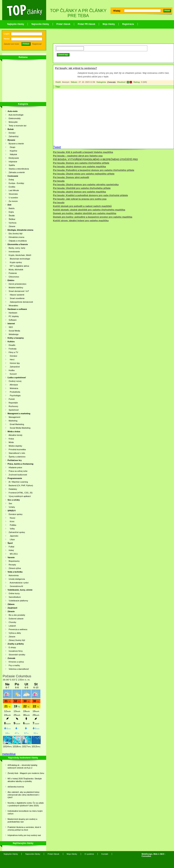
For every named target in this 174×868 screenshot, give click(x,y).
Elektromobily (14, 118)
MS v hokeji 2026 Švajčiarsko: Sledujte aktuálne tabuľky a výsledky (25, 780)
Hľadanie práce (15, 467)
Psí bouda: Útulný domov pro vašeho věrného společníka (86, 185)
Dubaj (11, 180)
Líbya (11, 539)
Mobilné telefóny (15, 288)
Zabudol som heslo (11, 44)
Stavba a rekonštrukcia (18, 169)
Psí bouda (59, 181)
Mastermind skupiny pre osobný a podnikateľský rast (22, 820)
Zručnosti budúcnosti (17, 475)
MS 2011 (13, 554)
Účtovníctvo (13, 277)
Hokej (11, 550)
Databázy (12, 489)
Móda (11, 442)
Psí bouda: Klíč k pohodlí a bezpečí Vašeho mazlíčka (83, 152)
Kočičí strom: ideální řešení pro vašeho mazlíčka (81, 221)
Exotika (11, 187)
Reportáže (13, 403)
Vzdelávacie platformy (18, 601)
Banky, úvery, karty (16, 248)
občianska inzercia (16, 787)
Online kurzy (14, 593)
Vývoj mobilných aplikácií (19, 496)
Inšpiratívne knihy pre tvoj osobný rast (24, 835)
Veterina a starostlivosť (18, 669)
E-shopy (12, 647)
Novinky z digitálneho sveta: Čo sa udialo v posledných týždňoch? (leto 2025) (26, 804)
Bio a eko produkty (16, 615)
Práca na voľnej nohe (17, 471)
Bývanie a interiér (16, 144)
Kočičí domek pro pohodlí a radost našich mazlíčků (82, 206)
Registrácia (128, 24)
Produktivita (14, 392)
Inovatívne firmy (15, 651)
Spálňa (11, 165)
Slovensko (13, 194)
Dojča (11, 212)
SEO (10, 327)
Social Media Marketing (19, 428)
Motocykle (13, 122)
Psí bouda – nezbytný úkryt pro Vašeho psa (78, 156)
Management (14, 417)
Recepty (12, 565)
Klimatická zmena (16, 237)
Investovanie (14, 252)
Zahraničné (14, 367)
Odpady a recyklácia (17, 241)
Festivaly (12, 349)
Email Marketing (16, 424)
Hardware (12, 313)
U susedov (13, 198)
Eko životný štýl (15, 234)
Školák (11, 216)
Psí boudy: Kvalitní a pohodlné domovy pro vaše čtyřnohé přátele (90, 195)
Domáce (12, 356)
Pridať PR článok (86, 24)
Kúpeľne (12, 151)
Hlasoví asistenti (16, 295)
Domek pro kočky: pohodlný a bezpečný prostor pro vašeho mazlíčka (93, 217)
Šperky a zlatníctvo (16, 457)
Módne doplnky (15, 446)
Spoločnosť (13, 410)
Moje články (109, 24)
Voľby (11, 529)
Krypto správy (15, 262)
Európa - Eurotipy (16, 183)
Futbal (11, 547)
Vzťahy (11, 507)
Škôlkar (11, 219)
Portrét (11, 399)
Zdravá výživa (14, 568)
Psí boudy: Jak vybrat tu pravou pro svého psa (80, 199)
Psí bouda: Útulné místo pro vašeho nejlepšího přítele (84, 174)
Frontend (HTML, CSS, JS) (20, 493)
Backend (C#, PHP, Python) (20, 485)
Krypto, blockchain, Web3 (19, 255)
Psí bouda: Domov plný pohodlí (71, 177)
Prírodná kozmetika (17, 449)
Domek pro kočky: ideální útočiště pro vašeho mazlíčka (85, 213)
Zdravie (11, 226)
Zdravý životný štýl (16, 640)
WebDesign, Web (150, 854)
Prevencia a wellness (17, 629)
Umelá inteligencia (16, 579)
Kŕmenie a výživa (16, 662)
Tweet (57, 147)
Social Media (14, 331)
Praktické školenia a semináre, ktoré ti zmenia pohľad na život (24, 829)
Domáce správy (15, 514)
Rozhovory (13, 406)
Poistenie (12, 273)
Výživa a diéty (14, 633)
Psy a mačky (14, 665)
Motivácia (13, 388)
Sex (10, 503)
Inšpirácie (12, 162)
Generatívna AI (15, 586)
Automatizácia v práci (18, 583)
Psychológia (14, 395)
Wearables (13, 306)
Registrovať (37, 44)
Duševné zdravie (16, 619)
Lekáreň (12, 626)
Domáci (11, 133)
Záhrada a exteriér (16, 172)
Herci (11, 360)
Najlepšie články (16, 24)
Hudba (11, 370)
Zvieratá (111, 82)
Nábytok (12, 154)
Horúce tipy (14, 363)
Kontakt (105, 854)
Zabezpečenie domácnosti (20, 302)
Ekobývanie (13, 158)
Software (12, 320)
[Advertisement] (22, 81)
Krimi (11, 521)
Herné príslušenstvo (17, 284)
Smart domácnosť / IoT (18, 291)
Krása (11, 439)
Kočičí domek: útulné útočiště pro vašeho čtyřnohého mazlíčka (89, 210)
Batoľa (11, 208)
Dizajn (11, 147)
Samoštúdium (14, 597)
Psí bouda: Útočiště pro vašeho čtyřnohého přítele (82, 188)
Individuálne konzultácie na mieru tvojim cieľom (25, 812)
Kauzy (11, 518)
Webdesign (13, 334)
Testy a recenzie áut (17, 126)
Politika (12, 525)
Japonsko (13, 536)
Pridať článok (63, 24)
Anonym (66, 82)
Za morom (13, 201)
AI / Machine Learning (18, 482)
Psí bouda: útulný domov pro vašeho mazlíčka (79, 167)
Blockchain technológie (19, 259)
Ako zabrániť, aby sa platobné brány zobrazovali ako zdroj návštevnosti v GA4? (24, 795)
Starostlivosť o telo (16, 453)
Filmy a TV (13, 352)
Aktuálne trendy (15, 435)
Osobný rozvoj (14, 381)
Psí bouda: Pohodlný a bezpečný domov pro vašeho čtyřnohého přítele (94, 170)
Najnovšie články (40, 24)
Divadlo (11, 345)
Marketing (12, 421)
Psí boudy (59, 203)
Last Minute (13, 190)
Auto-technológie (16, 115)
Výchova (12, 223)
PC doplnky (13, 316)
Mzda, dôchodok (15, 270)
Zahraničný (13, 136)
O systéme (89, 854)
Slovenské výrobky (16, 655)
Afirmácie (13, 385)
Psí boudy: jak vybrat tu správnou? (76, 68)
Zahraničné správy (16, 532)
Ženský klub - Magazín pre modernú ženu (26, 773)
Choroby (12, 622)
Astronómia (13, 575)
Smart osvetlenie (16, 298)
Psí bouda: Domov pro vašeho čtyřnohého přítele (81, 163)
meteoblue (9, 754)
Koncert (12, 374)
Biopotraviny (14, 561)
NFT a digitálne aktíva (18, 266)
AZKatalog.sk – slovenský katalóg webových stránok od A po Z (22, 766)
